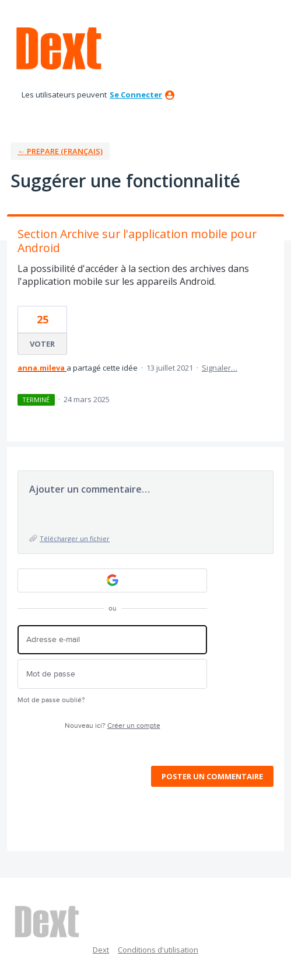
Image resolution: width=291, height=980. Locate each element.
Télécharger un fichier (75, 538)
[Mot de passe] (112, 674)
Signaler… (220, 368)
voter (42, 344)
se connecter (136, 95)
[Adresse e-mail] (112, 640)
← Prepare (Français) (60, 151)
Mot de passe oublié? (51, 700)
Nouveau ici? (113, 726)
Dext (101, 950)
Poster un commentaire (212, 776)
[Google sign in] (112, 580)
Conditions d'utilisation (158, 950)
